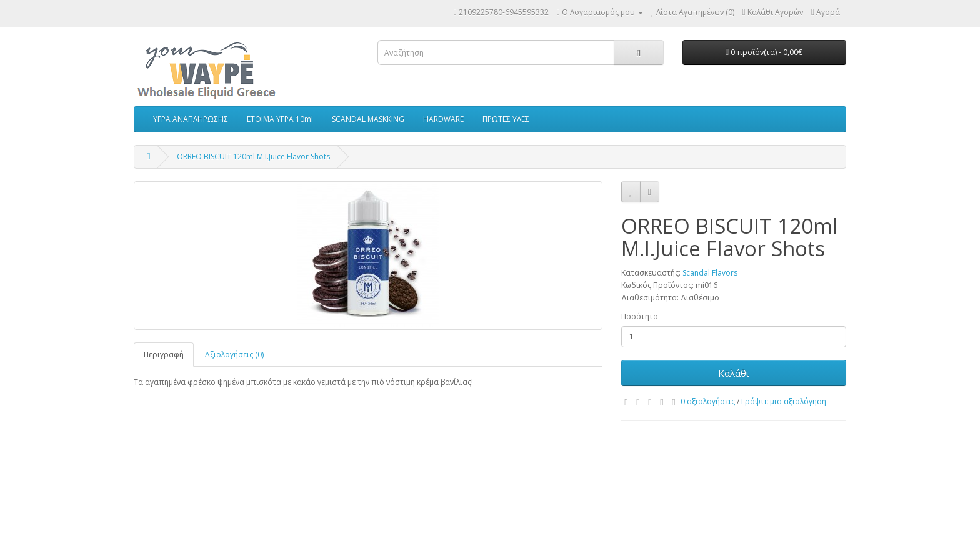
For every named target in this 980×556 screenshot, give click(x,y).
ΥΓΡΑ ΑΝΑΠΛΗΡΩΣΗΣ (191, 119)
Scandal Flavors (710, 273)
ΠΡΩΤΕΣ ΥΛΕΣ (506, 119)
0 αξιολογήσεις (708, 401)
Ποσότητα (640, 316)
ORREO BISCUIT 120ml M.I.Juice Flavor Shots (253, 156)
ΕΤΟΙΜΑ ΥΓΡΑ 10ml (280, 119)
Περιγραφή (164, 355)
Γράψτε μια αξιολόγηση (784, 401)
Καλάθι (734, 373)
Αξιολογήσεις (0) (234, 355)
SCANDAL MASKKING (368, 119)
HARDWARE (443, 119)
